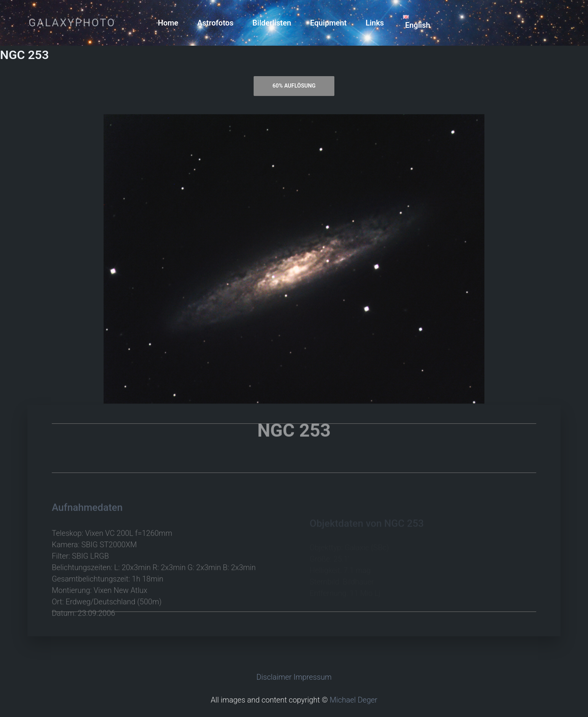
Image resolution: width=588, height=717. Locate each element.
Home (168, 23)
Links (375, 23)
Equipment (328, 23)
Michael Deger (354, 700)
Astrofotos (215, 23)
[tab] (294, 86)
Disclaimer (274, 677)
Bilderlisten (272, 23)
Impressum (313, 677)
